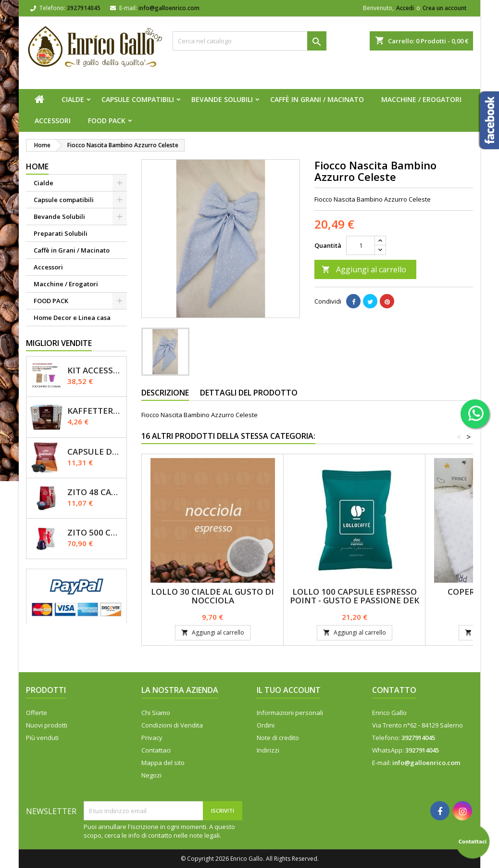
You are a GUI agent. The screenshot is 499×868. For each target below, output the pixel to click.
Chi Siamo (156, 713)
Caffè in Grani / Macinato (317, 99)
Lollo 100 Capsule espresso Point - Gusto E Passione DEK (355, 596)
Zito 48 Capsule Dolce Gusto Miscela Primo (95, 492)
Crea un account (445, 8)
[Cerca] (249, 41)
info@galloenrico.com (169, 8)
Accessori (53, 121)
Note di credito (278, 738)
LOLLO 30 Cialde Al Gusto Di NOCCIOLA (212, 596)
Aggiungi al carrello (364, 269)
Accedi (405, 8)
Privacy (152, 738)
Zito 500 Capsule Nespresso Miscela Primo (95, 532)
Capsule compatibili (138, 99)
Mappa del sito (163, 763)
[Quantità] (361, 245)
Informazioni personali (290, 713)
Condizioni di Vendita (172, 725)
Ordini (266, 725)
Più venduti (42, 738)
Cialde (73, 99)
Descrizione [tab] (165, 393)
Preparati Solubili (61, 233)
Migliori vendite (59, 343)
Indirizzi (268, 750)
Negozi (151, 775)
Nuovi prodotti (47, 725)
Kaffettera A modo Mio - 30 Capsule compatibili (95, 411)
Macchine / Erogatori (421, 99)
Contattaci (156, 750)
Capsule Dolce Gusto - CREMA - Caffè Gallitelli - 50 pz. (95, 452)
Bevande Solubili (222, 99)
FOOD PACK (107, 121)
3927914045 (84, 8)
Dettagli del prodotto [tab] (249, 393)
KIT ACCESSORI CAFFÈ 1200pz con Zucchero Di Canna (95, 370)
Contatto (394, 690)
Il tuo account (289, 690)
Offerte (37, 713)
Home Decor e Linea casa (72, 318)
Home (37, 166)
